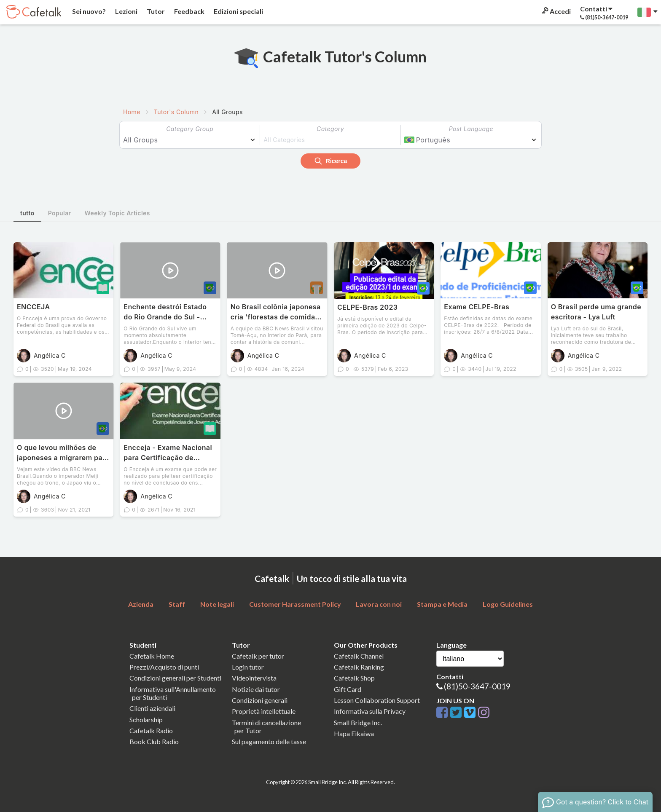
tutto (27, 213)
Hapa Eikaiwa (354, 733)
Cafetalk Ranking (359, 667)
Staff (177, 604)
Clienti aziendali (152, 708)
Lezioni (126, 11)
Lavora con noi (379, 604)
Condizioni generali (260, 700)
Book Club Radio (154, 741)
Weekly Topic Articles (117, 213)
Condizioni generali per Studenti (175, 678)
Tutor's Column (176, 112)
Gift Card (348, 689)
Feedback (189, 11)
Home (132, 112)
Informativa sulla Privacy (370, 711)
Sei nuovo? (88, 11)
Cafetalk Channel (359, 656)
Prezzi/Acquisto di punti (164, 667)
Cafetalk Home (152, 656)
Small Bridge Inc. (358, 722)
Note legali (217, 604)
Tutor (155, 11)
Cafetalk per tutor (258, 656)
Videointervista (254, 678)
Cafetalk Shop (354, 678)
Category (330, 129)
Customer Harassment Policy (295, 604)
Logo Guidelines (508, 604)
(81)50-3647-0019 (477, 686)
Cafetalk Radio (151, 730)
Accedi (556, 11)
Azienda (141, 604)
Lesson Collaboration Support (377, 700)
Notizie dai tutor (256, 689)
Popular (60, 213)
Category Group (190, 129)
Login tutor (248, 667)
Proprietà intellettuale (264, 711)
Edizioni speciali (238, 11)
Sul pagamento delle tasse (269, 741)
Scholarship (146, 720)
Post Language (471, 129)
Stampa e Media (442, 604)
